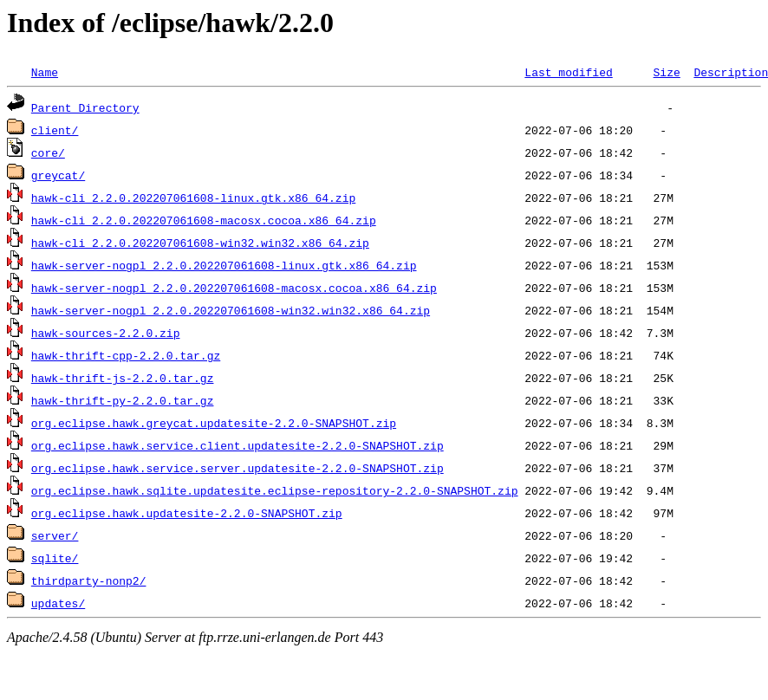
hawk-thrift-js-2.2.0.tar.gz (123, 378)
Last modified (568, 72)
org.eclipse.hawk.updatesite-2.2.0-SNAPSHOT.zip (187, 513)
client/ (55, 130)
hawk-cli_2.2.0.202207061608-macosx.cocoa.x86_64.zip (204, 220)
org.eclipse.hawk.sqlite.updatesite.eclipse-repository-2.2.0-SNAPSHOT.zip (275, 490)
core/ (48, 152)
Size (666, 72)
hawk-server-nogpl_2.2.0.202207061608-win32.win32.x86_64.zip (231, 310)
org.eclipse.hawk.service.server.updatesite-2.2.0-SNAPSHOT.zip (238, 468)
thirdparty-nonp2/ (89, 580)
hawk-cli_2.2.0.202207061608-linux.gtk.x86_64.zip (193, 198)
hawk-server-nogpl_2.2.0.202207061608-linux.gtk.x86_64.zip (224, 265)
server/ (55, 535)
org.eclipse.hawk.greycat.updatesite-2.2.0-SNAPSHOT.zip (214, 423)
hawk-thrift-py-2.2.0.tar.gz (123, 400)
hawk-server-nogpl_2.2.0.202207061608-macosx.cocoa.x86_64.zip (234, 288)
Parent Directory (85, 107)
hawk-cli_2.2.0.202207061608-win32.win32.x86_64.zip (200, 243)
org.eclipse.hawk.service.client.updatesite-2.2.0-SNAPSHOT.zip (238, 445)
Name (45, 72)
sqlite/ (55, 558)
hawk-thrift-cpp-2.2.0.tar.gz (126, 355)
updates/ (58, 603)
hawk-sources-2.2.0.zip (106, 333)
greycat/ (58, 175)
